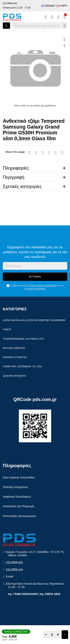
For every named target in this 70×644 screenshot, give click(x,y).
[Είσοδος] (58, 17)
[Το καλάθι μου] (64, 17)
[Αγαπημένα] (52, 17)
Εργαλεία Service (14, 348)
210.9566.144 (14, 569)
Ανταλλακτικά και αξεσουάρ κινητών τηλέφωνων (34, 320)
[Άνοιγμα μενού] (6, 26)
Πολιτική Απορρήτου (35, 289)
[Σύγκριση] (46, 17)
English (63, 5)
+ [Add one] (58, 635)
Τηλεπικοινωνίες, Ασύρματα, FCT (23, 339)
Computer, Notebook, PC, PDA (22, 366)
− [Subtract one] (46, 635)
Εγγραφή (35, 277)
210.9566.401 (10, 3)
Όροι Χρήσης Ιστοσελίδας (43, 285)
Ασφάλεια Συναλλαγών (17, 497)
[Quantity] (52, 635)
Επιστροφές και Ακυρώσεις (20, 516)
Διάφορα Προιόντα (14, 376)
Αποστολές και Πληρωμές (19, 506)
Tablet (7, 329)
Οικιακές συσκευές (15, 357)
